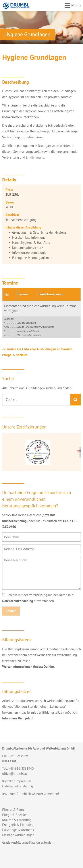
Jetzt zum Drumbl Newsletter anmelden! (31, 794)
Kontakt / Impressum (17, 781)
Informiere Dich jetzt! (17, 718)
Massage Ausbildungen (18, 835)
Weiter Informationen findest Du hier (28, 667)
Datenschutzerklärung (18, 601)
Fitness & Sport (13, 810)
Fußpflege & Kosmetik (18, 830)
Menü (76, 5)
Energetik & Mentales (18, 825)
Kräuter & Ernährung (17, 820)
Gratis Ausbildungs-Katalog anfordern (28, 842)
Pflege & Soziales (15, 815)
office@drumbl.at (15, 774)
